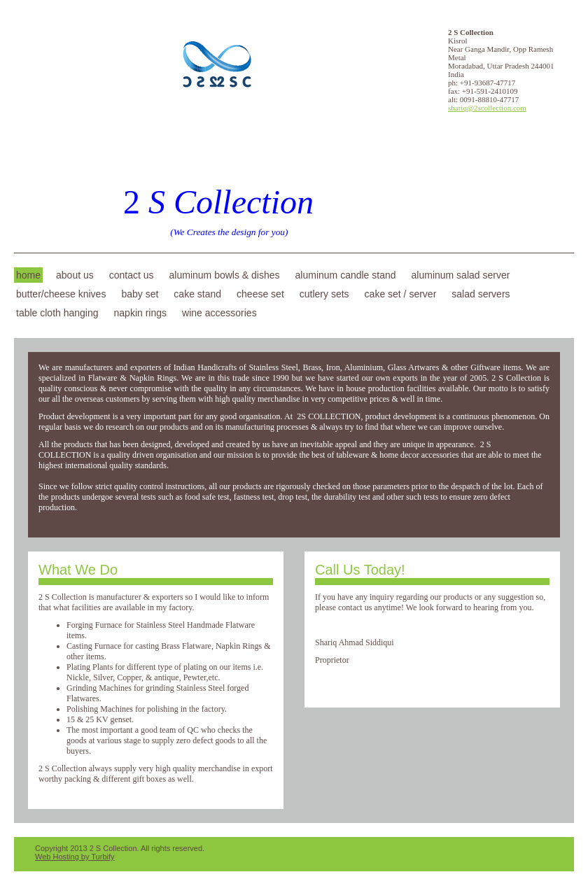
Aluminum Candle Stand (346, 275)
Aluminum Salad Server (461, 275)
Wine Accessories (219, 313)
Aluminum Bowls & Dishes (225, 275)
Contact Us (132, 275)
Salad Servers (481, 294)
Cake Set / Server (401, 294)
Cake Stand (197, 294)
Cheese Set (260, 294)
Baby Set (140, 294)
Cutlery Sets (324, 294)
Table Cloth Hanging (57, 313)
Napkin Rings (141, 313)
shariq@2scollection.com (487, 108)
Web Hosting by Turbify (75, 857)
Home (28, 275)
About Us (75, 275)
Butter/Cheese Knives (61, 294)
